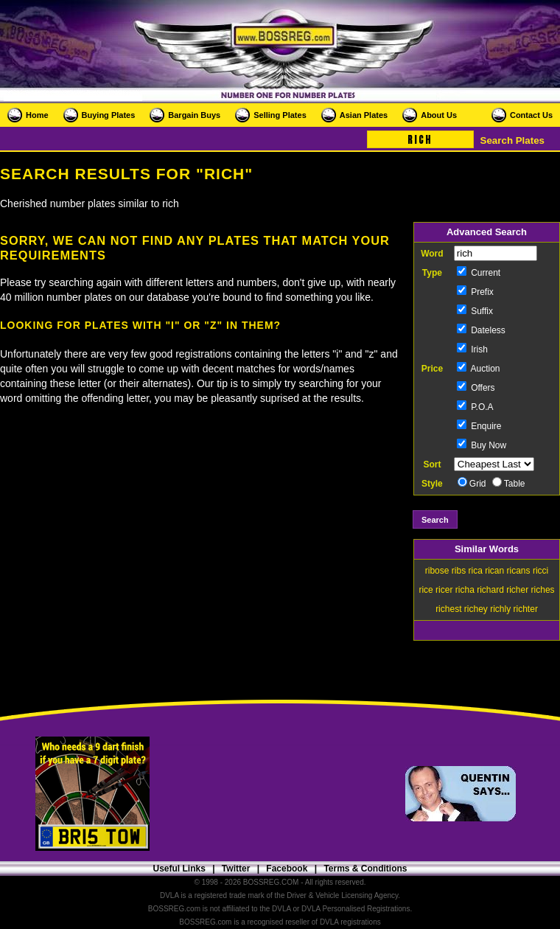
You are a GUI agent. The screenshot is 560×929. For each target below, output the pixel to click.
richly (500, 609)
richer (517, 590)
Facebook (287, 869)
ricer (444, 590)
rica (475, 571)
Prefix (475, 292)
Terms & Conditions (365, 869)
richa (465, 590)
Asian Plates (364, 115)
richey (476, 609)
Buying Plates (109, 115)
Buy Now (482, 445)
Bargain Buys (194, 115)
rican (494, 571)
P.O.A (475, 407)
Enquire (479, 426)
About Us (439, 115)
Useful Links (179, 869)
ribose (437, 571)
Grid (472, 484)
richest (448, 609)
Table (509, 484)
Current (479, 273)
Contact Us (531, 115)
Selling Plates (280, 115)
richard (490, 590)
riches (543, 590)
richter (526, 609)
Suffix (475, 311)
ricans (519, 571)
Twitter (236, 869)
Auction (479, 369)
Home (37, 115)
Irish (472, 349)
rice (426, 590)
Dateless (481, 330)
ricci (540, 571)
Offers (476, 388)
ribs (459, 571)
